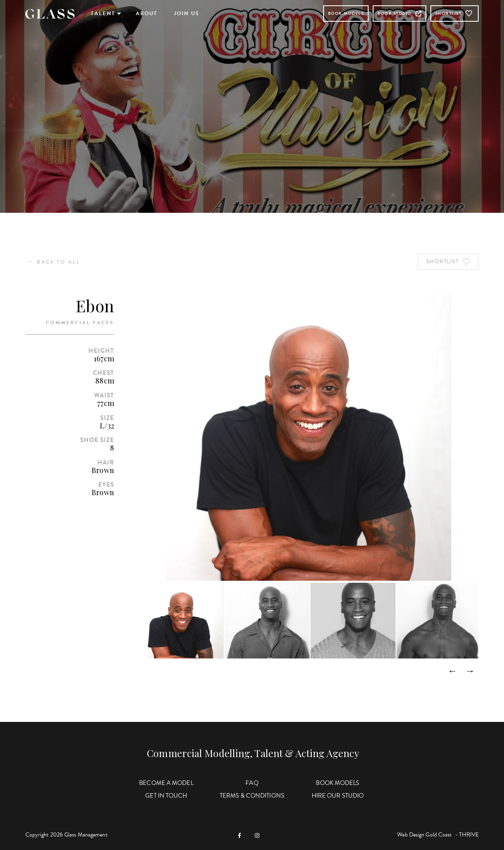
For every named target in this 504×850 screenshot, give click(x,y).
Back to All (54, 262)
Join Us (187, 14)
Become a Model (166, 783)
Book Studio (399, 13)
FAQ (252, 783)
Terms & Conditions (252, 796)
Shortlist (455, 14)
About (147, 14)
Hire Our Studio (338, 796)
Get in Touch (166, 796)
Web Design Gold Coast (424, 835)
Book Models (346, 13)
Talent (103, 14)
